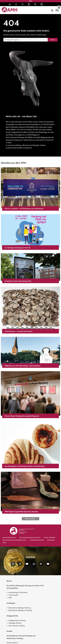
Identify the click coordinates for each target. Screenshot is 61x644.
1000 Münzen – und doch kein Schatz (18, 323)
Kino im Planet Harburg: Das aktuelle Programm (22, 401)
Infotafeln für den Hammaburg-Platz (18, 275)
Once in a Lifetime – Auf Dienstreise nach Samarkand (24, 209)
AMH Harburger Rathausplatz (30, 538)
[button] (52, 10)
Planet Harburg (49, 538)
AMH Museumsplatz (9, 538)
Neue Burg (51, 540)
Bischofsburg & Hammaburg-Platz (15, 540)
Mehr (4, 543)
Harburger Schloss (37, 540)
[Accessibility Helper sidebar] (59, 8)
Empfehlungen (41, 35)
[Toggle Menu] (57, 10)
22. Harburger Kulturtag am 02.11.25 (17, 244)
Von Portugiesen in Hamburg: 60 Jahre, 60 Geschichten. (25, 447)
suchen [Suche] (53, 40)
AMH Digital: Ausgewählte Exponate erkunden (21, 489)
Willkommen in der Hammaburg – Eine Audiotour (23, 353)
